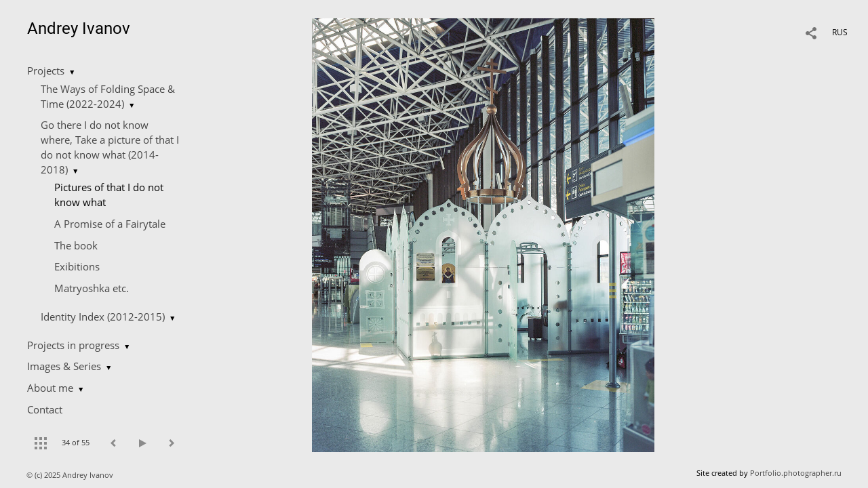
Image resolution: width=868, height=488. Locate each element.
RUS (840, 32)
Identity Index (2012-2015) (103, 317)
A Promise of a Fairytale (110, 224)
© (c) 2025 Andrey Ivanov (71, 475)
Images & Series (64, 366)
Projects (46, 70)
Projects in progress (73, 345)
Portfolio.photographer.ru (796, 473)
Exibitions (77, 266)
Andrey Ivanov (79, 28)
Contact (45, 409)
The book (76, 245)
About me (50, 388)
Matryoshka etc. (92, 288)
